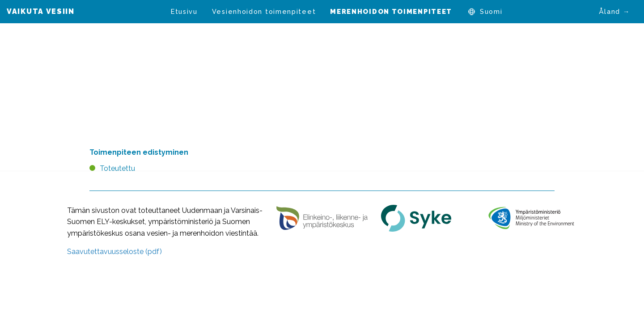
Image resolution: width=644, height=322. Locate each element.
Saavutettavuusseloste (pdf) (114, 252)
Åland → (614, 11)
